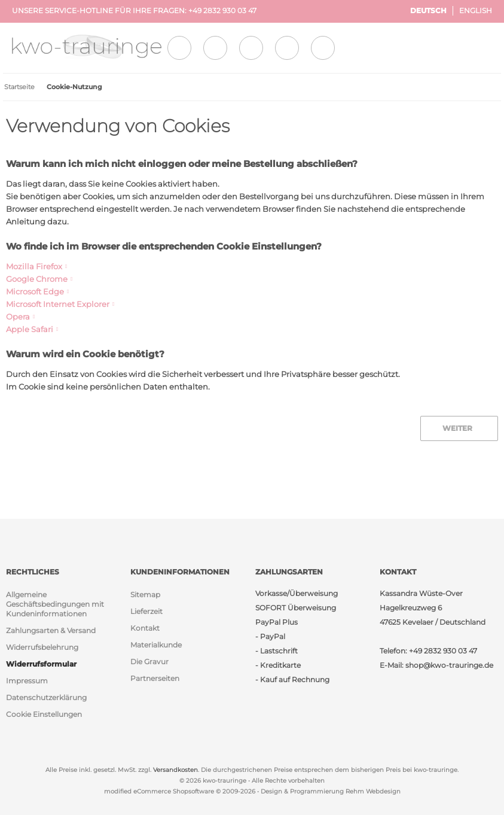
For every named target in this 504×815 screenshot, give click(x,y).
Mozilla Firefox (34, 266)
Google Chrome (37, 279)
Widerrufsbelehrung (42, 647)
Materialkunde (156, 645)
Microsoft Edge (35, 291)
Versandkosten (175, 770)
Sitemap (145, 594)
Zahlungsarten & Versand (51, 630)
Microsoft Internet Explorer (58, 304)
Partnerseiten (155, 678)
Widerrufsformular (41, 664)
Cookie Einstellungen (44, 714)
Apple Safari (30, 329)
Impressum (27, 681)
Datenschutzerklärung (46, 697)
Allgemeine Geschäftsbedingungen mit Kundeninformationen (55, 604)
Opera (18, 317)
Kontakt (145, 628)
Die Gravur (149, 662)
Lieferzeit (146, 611)
